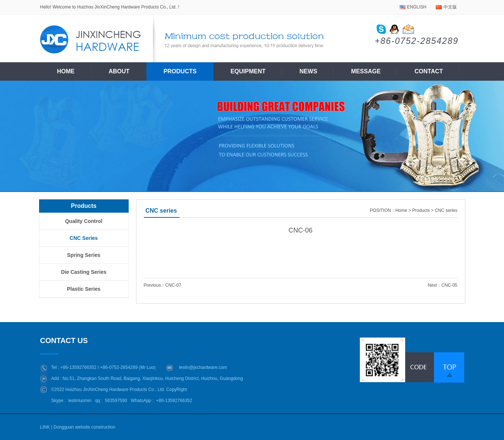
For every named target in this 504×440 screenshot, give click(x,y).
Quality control (84, 221)
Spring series (84, 255)
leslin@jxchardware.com (203, 367)
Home (66, 71)
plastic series (84, 289)
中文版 (450, 7)
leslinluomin (80, 401)
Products (180, 71)
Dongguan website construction (84, 427)
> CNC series (444, 210)
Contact (429, 71)
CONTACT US (66, 341)
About (119, 71)
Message (366, 71)
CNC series (84, 238)
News (308, 71)
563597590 (116, 401)
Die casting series (84, 272)
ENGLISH (417, 7)
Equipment (248, 71)
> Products (419, 210)
